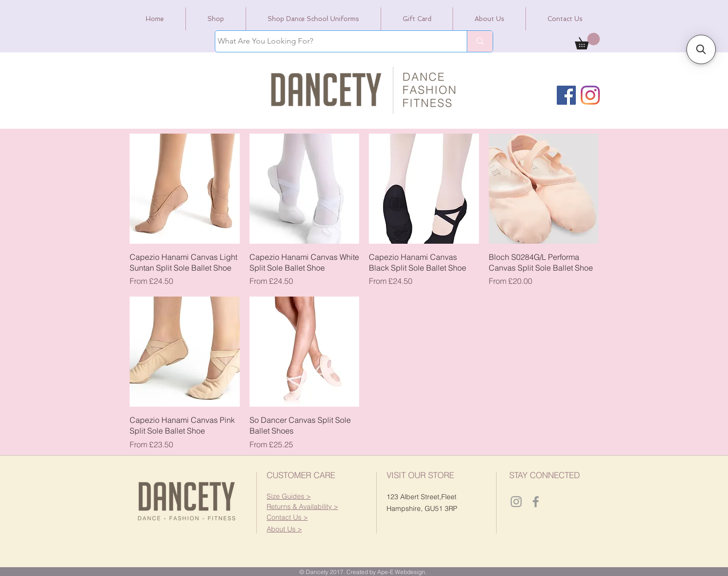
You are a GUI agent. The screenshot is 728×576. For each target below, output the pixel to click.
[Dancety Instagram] (516, 502)
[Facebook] (566, 95)
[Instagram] (590, 95)
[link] (587, 41)
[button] (302, 507)
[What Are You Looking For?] (332, 41)
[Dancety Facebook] (536, 502)
